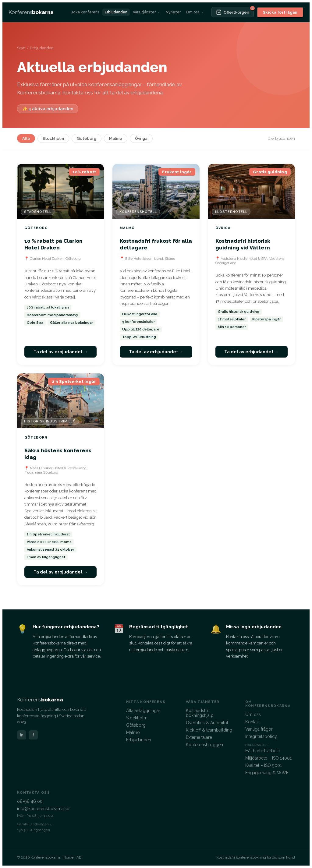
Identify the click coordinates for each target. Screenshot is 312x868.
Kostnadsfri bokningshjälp (200, 713)
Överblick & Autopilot (207, 723)
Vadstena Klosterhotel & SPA (244, 259)
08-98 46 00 (30, 801)
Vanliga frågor (259, 729)
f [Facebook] (33, 735)
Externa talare (199, 737)
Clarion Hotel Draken (47, 259)
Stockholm (53, 138)
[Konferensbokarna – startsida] (31, 12)
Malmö (116, 138)
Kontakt (253, 722)
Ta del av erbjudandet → (61, 352)
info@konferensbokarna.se (43, 809)
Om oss (195, 12)
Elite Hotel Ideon (139, 259)
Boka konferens (85, 12)
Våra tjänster (147, 12)
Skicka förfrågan (280, 12)
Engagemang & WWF (267, 773)
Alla (26, 138)
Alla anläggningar (143, 711)
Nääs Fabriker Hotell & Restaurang (58, 468)
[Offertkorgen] (233, 12)
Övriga (141, 138)
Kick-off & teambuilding (209, 730)
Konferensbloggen (204, 745)
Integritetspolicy (261, 736)
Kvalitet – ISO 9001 (264, 765)
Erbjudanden (116, 12)
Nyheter (173, 12)
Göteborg (87, 138)
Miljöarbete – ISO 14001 (268, 758)
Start (21, 48)
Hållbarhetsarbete (263, 751)
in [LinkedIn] (22, 735)
